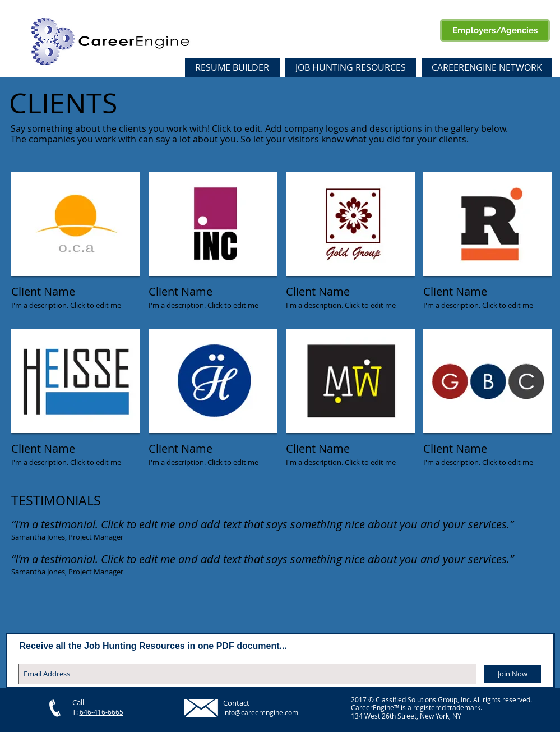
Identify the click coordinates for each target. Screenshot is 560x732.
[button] (487, 68)
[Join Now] (513, 674)
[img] (76, 247)
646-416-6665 (101, 712)
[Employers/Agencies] (495, 30)
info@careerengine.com (261, 712)
